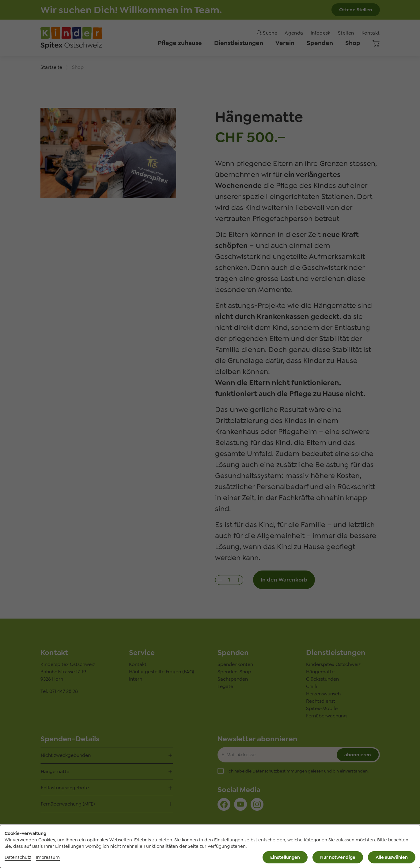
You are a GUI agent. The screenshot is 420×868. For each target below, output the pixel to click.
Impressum (48, 857)
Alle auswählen (392, 857)
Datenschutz (18, 857)
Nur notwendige (338, 857)
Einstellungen (285, 857)
